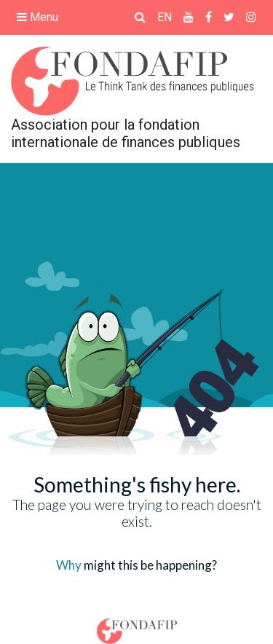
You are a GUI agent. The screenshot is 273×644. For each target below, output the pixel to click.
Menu (37, 17)
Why (69, 565)
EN (165, 17)
